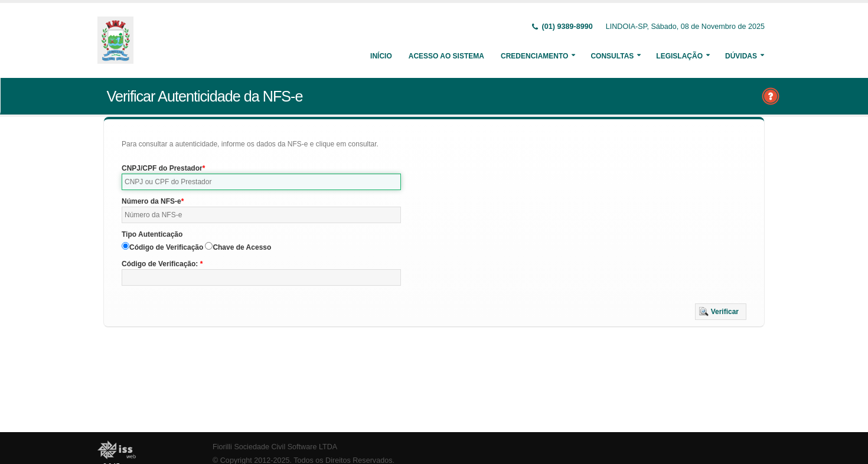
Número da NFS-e (151, 201)
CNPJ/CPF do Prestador (162, 168)
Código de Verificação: (161, 264)
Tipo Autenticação (152, 234)
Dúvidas (741, 56)
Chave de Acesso (242, 247)
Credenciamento (534, 56)
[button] (721, 312)
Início (381, 56)
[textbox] (261, 182)
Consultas (612, 56)
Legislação (679, 56)
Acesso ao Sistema (446, 56)
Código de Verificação (166, 247)
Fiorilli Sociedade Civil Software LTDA (275, 447)
